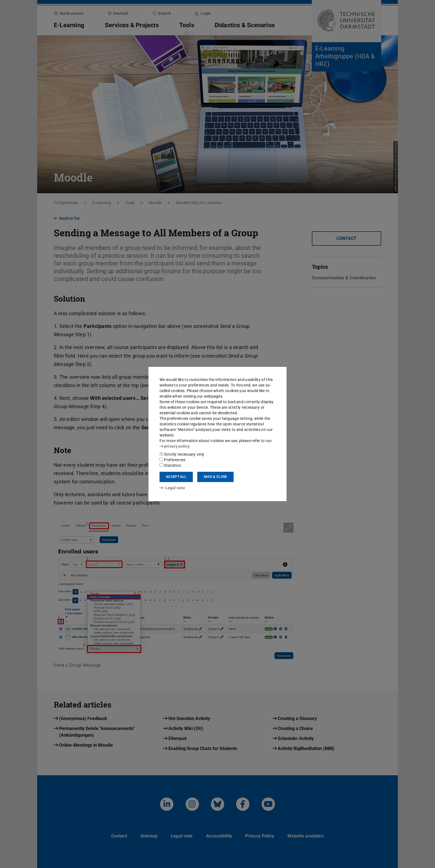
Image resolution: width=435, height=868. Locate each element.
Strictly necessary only (182, 454)
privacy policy (174, 446)
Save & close (215, 477)
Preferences (173, 460)
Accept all (176, 477)
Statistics (170, 465)
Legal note (172, 488)
